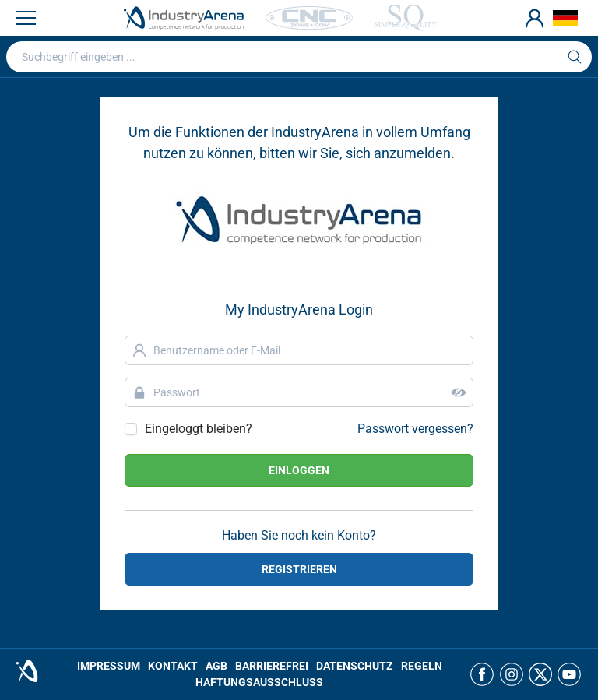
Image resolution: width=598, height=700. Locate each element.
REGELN (422, 666)
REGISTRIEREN (299, 569)
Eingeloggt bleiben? (199, 429)
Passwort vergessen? (415, 429)
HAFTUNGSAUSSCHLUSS (259, 682)
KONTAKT (173, 666)
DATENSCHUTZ (355, 666)
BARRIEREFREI (272, 666)
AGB (216, 666)
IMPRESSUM (109, 666)
